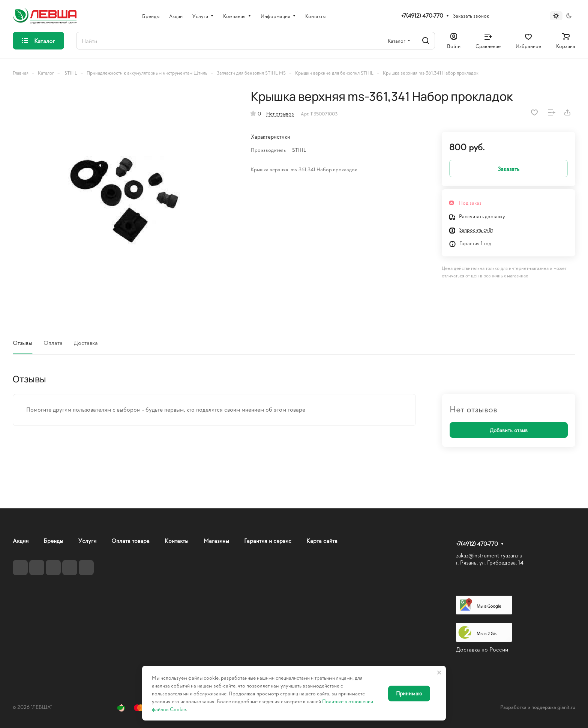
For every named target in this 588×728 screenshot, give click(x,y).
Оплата (53, 342)
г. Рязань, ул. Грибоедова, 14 (490, 562)
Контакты (177, 540)
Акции (21, 540)
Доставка (86, 342)
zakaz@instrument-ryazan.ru (489, 555)
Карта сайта (322, 540)
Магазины (216, 540)
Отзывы (22, 342)
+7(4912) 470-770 (422, 16)
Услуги (87, 540)
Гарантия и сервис (268, 540)
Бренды (53, 540)
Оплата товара (130, 540)
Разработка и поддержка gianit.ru (538, 707)
